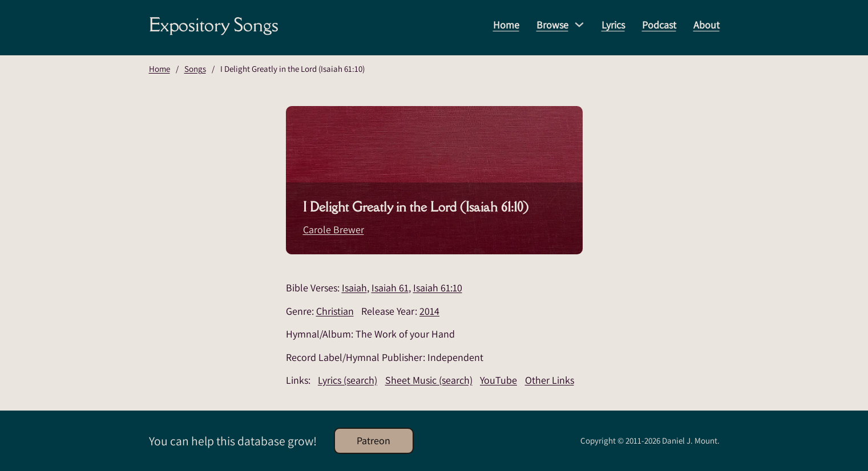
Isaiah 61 (390, 288)
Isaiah (354, 288)
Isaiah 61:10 (438, 288)
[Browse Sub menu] (579, 25)
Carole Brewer (334, 230)
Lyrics (613, 25)
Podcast (659, 25)
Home (506, 25)
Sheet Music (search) (429, 380)
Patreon (374, 440)
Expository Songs (214, 25)
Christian (335, 311)
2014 (429, 311)
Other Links (550, 380)
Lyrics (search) (348, 380)
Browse (552, 25)
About (706, 25)
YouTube (498, 380)
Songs (195, 69)
